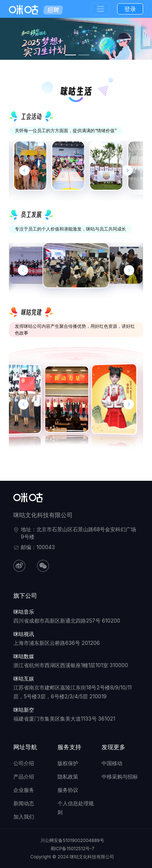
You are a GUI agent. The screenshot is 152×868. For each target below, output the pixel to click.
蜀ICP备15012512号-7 (72, 849)
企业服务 (24, 790)
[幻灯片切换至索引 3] (70, 55)
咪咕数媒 (24, 656)
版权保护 (68, 763)
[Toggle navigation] (100, 9)
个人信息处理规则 (76, 808)
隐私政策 (68, 776)
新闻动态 (24, 803)
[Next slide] (128, 170)
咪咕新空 (24, 710)
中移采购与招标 (120, 776)
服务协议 (68, 790)
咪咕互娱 (24, 678)
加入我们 (24, 817)
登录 (130, 9)
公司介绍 (24, 763)
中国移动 (112, 763)
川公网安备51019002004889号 (72, 840)
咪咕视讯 (24, 634)
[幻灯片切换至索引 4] (84, 55)
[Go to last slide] (24, 170)
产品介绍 (24, 776)
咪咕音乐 (24, 612)
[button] (23, 404)
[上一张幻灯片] (23, 270)
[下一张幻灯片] (129, 270)
